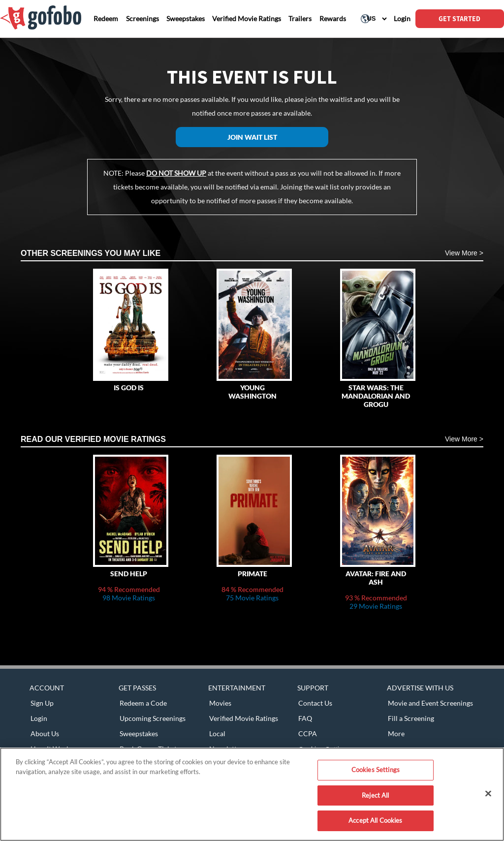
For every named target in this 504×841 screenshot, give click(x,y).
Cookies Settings (376, 770)
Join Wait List (252, 137)
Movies (220, 703)
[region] (252, 794)
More (396, 733)
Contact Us (315, 703)
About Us (45, 733)
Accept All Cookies (375, 820)
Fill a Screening (411, 718)
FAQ (305, 718)
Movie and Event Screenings (430, 703)
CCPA (308, 733)
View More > (464, 253)
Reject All (375, 795)
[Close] (488, 794)
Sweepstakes (139, 733)
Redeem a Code (143, 703)
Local (217, 733)
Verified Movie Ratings (244, 718)
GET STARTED (459, 19)
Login (39, 718)
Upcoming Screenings (153, 718)
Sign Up (42, 703)
